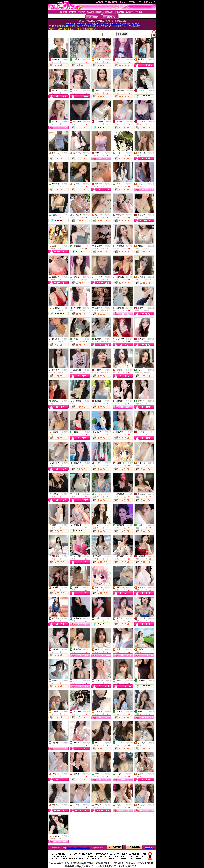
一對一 (152, 91)
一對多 (152, 649)
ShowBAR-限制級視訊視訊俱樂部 (78, 848)
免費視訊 (65, 60)
